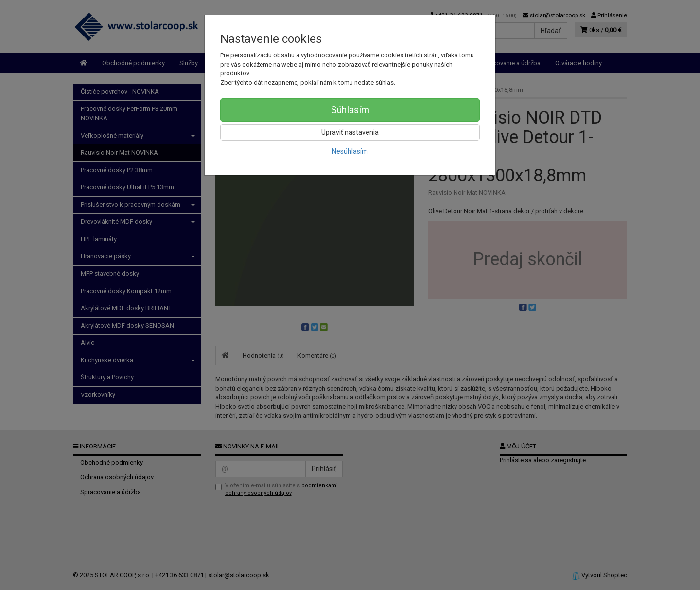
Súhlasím (350, 110)
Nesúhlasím (350, 151)
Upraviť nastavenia (350, 132)
